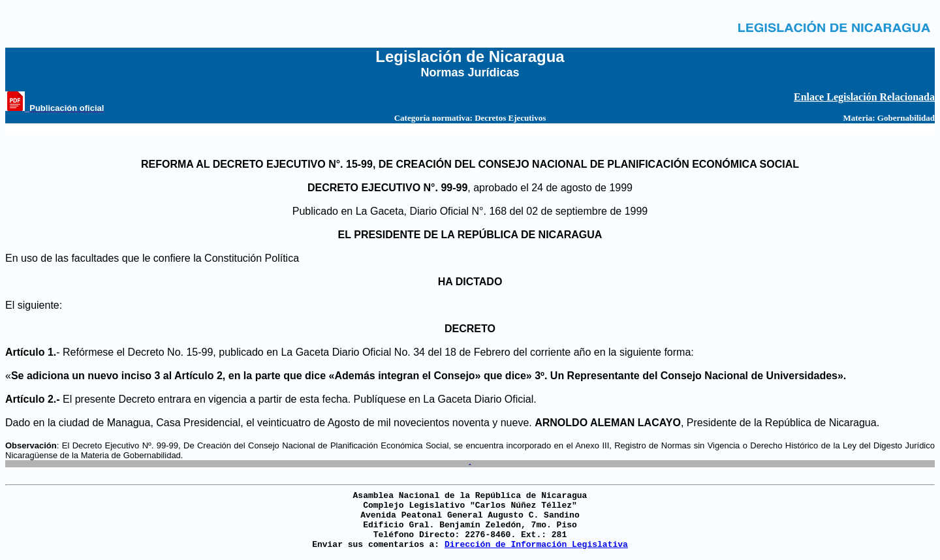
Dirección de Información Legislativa (536, 545)
